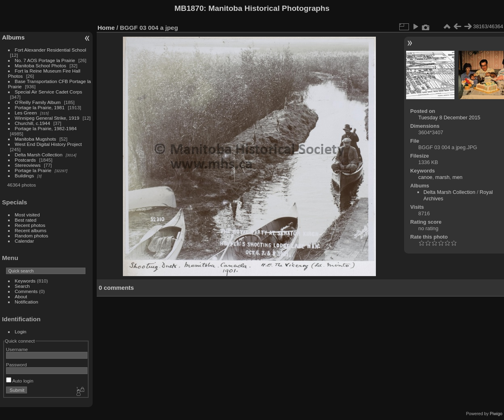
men (457, 177)
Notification (27, 302)
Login (21, 332)
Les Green (26, 113)
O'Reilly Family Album (38, 102)
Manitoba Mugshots (36, 139)
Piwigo (496, 414)
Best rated (26, 220)
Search (22, 286)
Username (17, 349)
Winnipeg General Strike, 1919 (47, 118)
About (21, 296)
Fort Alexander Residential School (51, 50)
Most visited (27, 215)
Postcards (25, 160)
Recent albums (31, 230)
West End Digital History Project (49, 144)
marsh (442, 177)
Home (106, 28)
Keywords (25, 281)
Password (17, 365)
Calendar (25, 241)
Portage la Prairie (33, 170)
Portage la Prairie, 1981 (40, 107)
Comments (26, 291)
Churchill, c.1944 (33, 123)
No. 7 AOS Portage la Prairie (45, 60)
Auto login (20, 381)
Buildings (25, 176)
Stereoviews (28, 165)
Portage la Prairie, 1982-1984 (46, 128)
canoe (425, 177)
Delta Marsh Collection (39, 155)
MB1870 (189, 8)
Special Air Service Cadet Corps (49, 92)
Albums (13, 37)
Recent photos (30, 225)
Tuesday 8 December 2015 (449, 117)
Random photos (32, 236)
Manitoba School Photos (41, 65)
